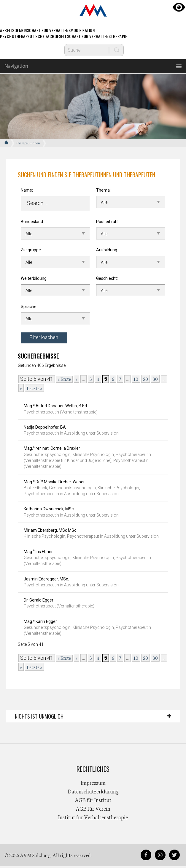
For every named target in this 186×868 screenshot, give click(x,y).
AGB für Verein (93, 810)
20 (146, 380)
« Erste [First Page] (64, 381)
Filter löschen (45, 338)
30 (155, 380)
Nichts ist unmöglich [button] (39, 718)
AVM (93, 10)
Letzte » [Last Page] (34, 390)
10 (136, 380)
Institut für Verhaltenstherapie (93, 819)
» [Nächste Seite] (21, 390)
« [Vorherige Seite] (77, 380)
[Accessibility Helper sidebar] (179, 7)
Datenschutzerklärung (93, 793)
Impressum (93, 784)
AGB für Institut (93, 801)
